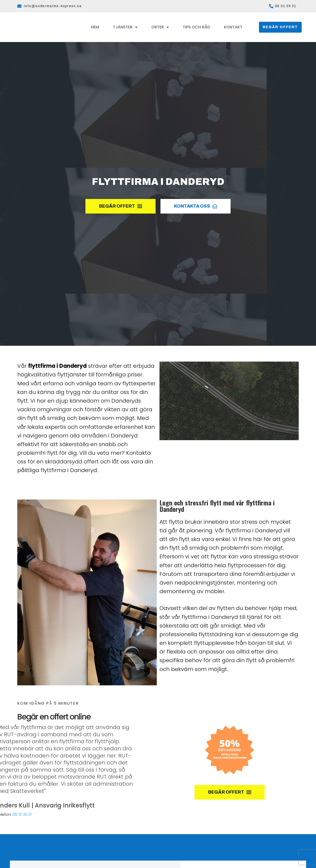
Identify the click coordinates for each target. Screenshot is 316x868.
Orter (160, 27)
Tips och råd (196, 27)
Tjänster (125, 27)
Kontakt (233, 27)
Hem (95, 27)
